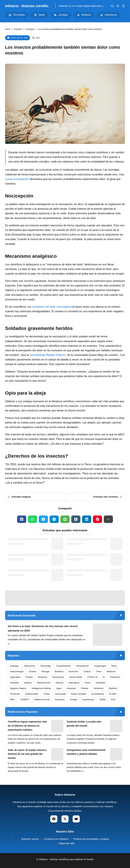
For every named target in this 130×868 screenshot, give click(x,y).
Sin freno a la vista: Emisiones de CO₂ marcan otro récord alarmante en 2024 (43, 628)
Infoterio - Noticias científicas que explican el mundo (47, 6)
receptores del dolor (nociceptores (52, 307)
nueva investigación (17, 179)
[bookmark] (123, 6)
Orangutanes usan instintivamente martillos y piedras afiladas (86, 752)
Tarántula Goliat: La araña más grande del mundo (84, 724)
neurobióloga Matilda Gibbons (48, 355)
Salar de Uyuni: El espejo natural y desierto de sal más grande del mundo (27, 754)
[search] (112, 6)
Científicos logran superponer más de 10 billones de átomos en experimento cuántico (27, 726)
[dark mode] (118, 6)
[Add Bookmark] (36, 38)
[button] (108, 519)
